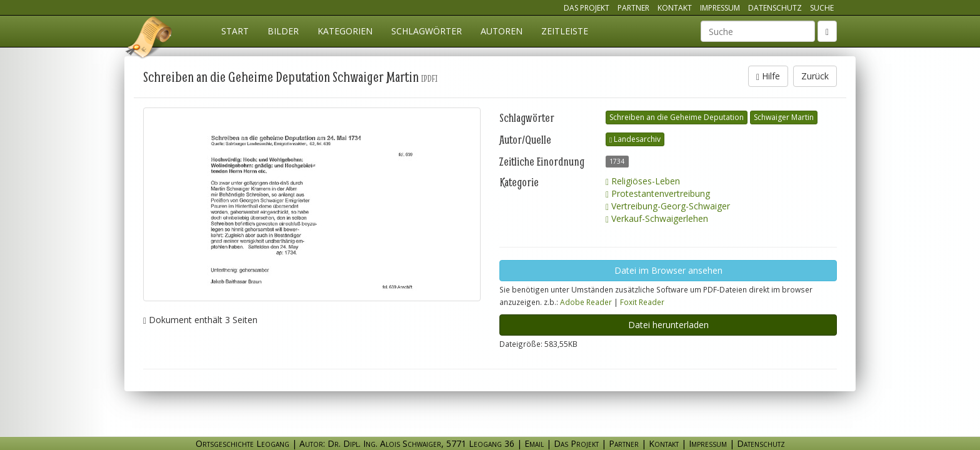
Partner (633, 8)
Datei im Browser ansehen (668, 270)
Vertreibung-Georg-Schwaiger (668, 206)
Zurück (815, 76)
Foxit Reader (642, 302)
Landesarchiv (635, 139)
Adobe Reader (586, 302)
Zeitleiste (565, 31)
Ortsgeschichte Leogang (149, 39)
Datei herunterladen (668, 325)
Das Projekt (587, 8)
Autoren (502, 31)
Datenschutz (775, 8)
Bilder (283, 31)
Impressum (720, 8)
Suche (822, 8)
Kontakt (675, 8)
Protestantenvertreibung (658, 193)
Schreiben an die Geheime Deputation (677, 117)
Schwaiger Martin (784, 117)
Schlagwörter (427, 31)
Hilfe (768, 76)
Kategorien (345, 31)
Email (534, 443)
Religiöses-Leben (643, 181)
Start (235, 31)
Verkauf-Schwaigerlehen (657, 218)
